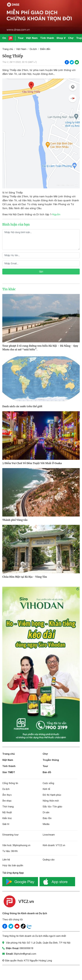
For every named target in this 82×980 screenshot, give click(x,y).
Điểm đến (45, 49)
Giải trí (6, 824)
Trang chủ (8, 49)
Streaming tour (10, 835)
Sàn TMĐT (9, 772)
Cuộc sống (48, 783)
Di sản (46, 812)
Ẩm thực (7, 795)
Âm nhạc (7, 801)
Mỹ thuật (7, 812)
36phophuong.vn (21, 845)
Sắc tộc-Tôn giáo (52, 806)
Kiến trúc (7, 818)
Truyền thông (51, 760)
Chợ (71, 38)
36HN (14, 851)
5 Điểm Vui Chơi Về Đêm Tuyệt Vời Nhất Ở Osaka (32, 463)
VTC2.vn (60, 845)
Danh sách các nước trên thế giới (22, 406)
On (4, 38)
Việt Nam (32, 38)
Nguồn (56, 214)
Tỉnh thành (47, 38)
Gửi (41, 272)
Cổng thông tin (10, 783)
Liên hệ (6, 860)
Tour (21, 38)
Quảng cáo (49, 860)
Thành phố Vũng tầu (15, 520)
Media (46, 824)
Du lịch (33, 49)
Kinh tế (46, 789)
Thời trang (8, 806)
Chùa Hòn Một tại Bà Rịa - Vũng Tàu (25, 577)
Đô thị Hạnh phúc (52, 795)
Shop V (61, 38)
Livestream (49, 835)
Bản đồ (47, 772)
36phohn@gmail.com (25, 954)
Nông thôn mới (51, 801)
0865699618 (26, 948)
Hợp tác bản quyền (13, 865)
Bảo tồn (47, 818)
